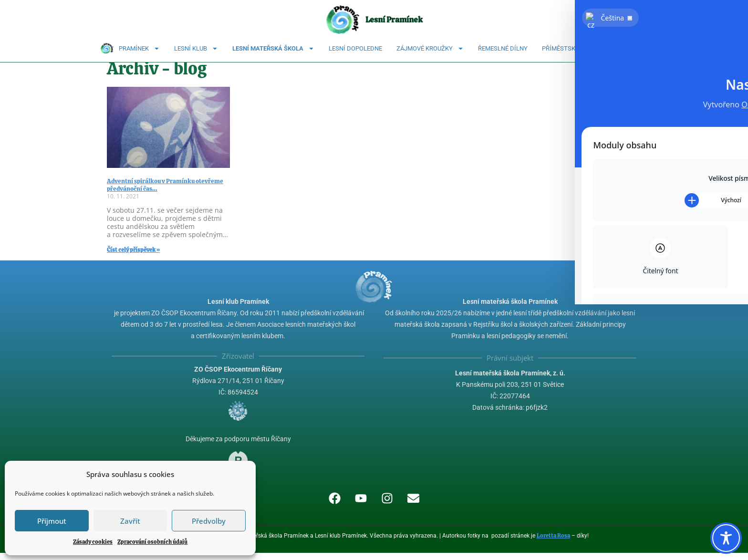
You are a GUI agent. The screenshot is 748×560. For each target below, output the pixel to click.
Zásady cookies (93, 542)
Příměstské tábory (572, 48)
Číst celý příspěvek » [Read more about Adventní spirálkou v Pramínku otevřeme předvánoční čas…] (133, 257)
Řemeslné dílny (503, 48)
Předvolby (209, 521)
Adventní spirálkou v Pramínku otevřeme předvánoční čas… (165, 192)
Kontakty (633, 48)
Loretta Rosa (553, 543)
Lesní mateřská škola (273, 48)
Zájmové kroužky (430, 48)
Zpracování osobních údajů (152, 542)
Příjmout (52, 521)
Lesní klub (196, 48)
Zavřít (130, 521)
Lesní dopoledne (355, 48)
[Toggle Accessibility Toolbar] (726, 538)
